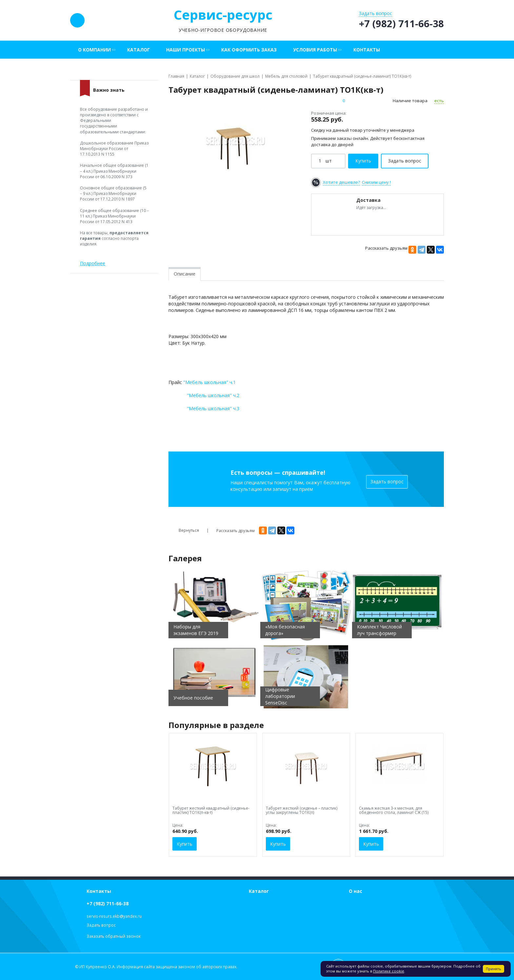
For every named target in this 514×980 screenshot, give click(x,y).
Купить (185, 844)
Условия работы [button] (315, 50)
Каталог (138, 50)
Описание (185, 274)
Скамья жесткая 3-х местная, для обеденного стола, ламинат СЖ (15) (394, 810)
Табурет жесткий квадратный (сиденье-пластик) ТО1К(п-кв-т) (211, 810)
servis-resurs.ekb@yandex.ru (114, 916)
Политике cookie (389, 971)
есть (439, 101)
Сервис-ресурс (223, 15)
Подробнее (93, 263)
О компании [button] (94, 50)
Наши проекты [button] (186, 50)
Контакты (367, 50)
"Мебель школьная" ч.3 (213, 408)
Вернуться (184, 530)
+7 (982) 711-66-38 (108, 903)
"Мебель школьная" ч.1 (209, 382)
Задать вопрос (387, 481)
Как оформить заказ (249, 50)
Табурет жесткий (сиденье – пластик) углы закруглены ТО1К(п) (302, 810)
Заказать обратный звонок (114, 936)
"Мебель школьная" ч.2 (213, 395)
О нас (356, 891)
